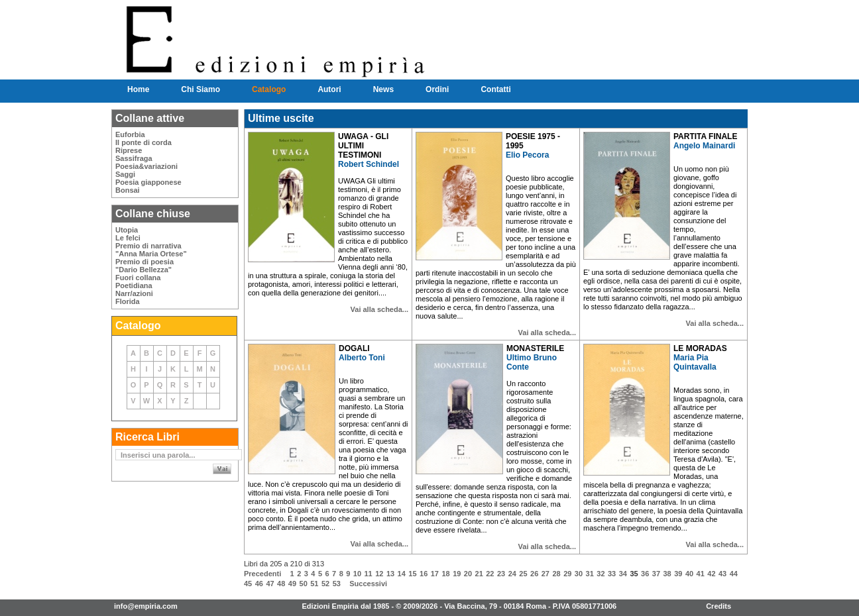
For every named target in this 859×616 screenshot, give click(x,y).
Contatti (495, 89)
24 (512, 574)
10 (357, 574)
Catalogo (269, 89)
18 (445, 574)
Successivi (368, 584)
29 (567, 574)
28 (556, 574)
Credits (718, 606)
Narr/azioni (134, 293)
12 (379, 574)
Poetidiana (134, 285)
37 (656, 574)
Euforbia (130, 134)
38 (667, 574)
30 (579, 574)
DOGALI (354, 348)
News (383, 89)
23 (501, 574)
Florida (128, 301)
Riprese (129, 150)
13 (390, 574)
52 (325, 584)
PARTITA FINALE (705, 136)
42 (711, 574)
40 (689, 574)
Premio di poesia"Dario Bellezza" (144, 266)
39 (678, 574)
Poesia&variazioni (146, 166)
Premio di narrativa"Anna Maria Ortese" (151, 250)
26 (534, 574)
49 (292, 584)
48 (281, 584)
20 (468, 574)
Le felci (128, 238)
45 (248, 584)
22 (490, 574)
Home (138, 89)
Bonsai (128, 190)
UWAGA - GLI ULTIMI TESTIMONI (363, 146)
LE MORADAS (700, 348)
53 (337, 584)
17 (435, 574)
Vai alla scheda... (379, 309)
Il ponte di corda (143, 142)
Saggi (125, 174)
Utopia (127, 230)
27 (545, 574)
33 (612, 574)
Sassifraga (134, 158)
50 (304, 584)
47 (270, 584)
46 (259, 584)
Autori (329, 89)
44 (734, 574)
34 (623, 574)
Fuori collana (138, 278)
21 (479, 574)
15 (412, 574)
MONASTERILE (535, 348)
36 (645, 574)
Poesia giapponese (148, 182)
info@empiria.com (146, 606)
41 (701, 574)
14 (402, 574)
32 (601, 574)
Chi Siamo (200, 89)
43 (722, 574)
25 (523, 574)
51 (314, 584)
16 (424, 574)
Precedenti (262, 574)
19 (457, 574)
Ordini (437, 89)
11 (369, 574)
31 (590, 574)
